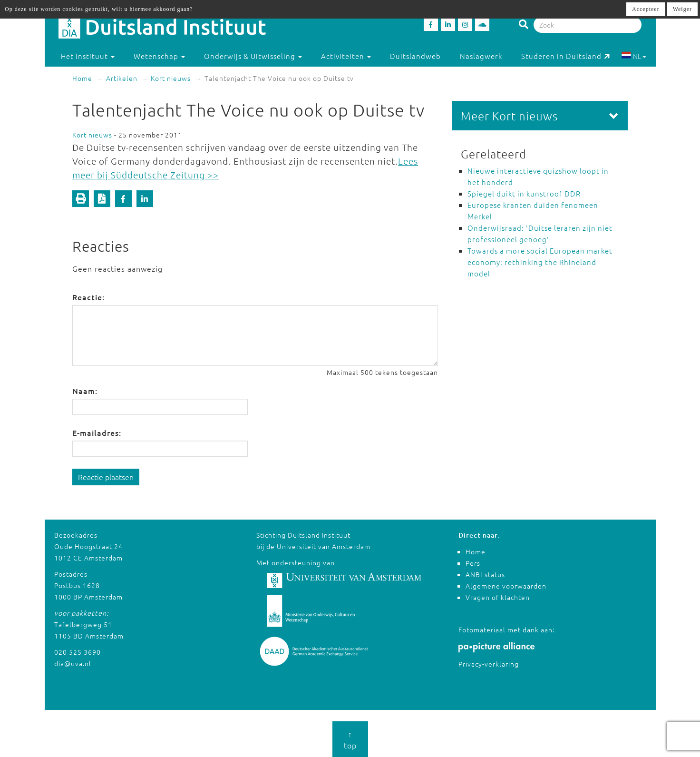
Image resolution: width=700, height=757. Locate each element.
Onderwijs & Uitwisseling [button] (253, 56)
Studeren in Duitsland (566, 56)
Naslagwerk (481, 56)
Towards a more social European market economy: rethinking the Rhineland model (540, 262)
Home (82, 78)
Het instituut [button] (88, 56)
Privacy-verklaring (489, 664)
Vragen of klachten (498, 597)
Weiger (682, 9)
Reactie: (88, 297)
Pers (473, 563)
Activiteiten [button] (346, 56)
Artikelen (122, 78)
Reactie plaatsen (106, 477)
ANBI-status (485, 574)
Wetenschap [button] (159, 56)
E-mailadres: (97, 433)
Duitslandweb (415, 56)
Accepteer (646, 9)
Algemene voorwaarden (506, 586)
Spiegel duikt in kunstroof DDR (524, 193)
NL (634, 56)
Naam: (85, 391)
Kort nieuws (171, 78)
